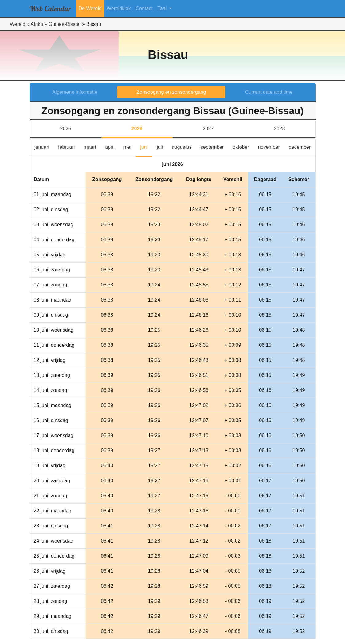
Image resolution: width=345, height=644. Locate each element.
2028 (280, 129)
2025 (66, 129)
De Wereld (90, 8)
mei (129, 146)
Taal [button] (163, 8)
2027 (208, 129)
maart (92, 146)
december (302, 146)
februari (69, 146)
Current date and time (269, 92)
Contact (144, 8)
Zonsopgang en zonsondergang (171, 92)
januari (44, 146)
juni (146, 146)
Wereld (18, 24)
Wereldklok (119, 8)
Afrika (37, 24)
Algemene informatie (75, 92)
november (271, 146)
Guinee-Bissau (65, 24)
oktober (243, 146)
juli (162, 146)
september (214, 146)
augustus (184, 146)
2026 (137, 129)
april (112, 146)
